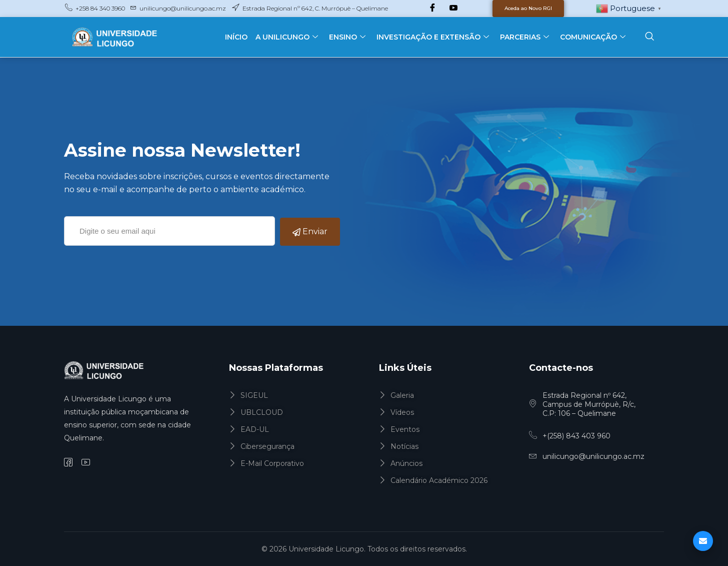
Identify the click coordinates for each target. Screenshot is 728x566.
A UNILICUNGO (287, 37)
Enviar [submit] (310, 231)
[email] (169, 231)
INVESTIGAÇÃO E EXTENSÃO (433, 37)
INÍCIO (236, 37)
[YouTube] (453, 9)
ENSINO (347, 37)
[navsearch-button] (649, 37)
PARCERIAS (524, 37)
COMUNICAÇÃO (593, 37)
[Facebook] (432, 9)
